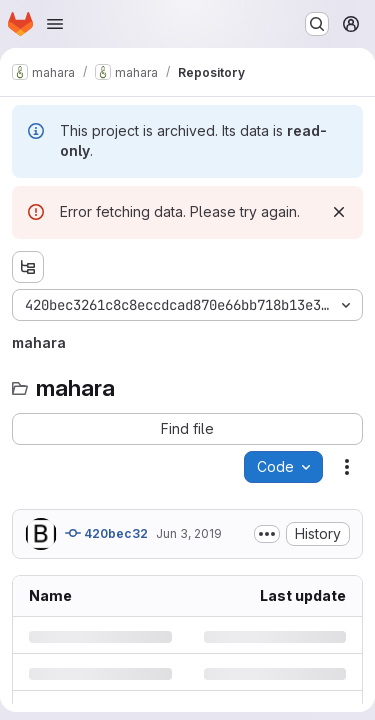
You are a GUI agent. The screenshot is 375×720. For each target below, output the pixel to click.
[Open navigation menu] (55, 24)
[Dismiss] (339, 212)
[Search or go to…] (317, 24)
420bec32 (106, 533)
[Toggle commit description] (267, 534)
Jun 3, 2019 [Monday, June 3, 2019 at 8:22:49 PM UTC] (189, 533)
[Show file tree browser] (28, 267)
